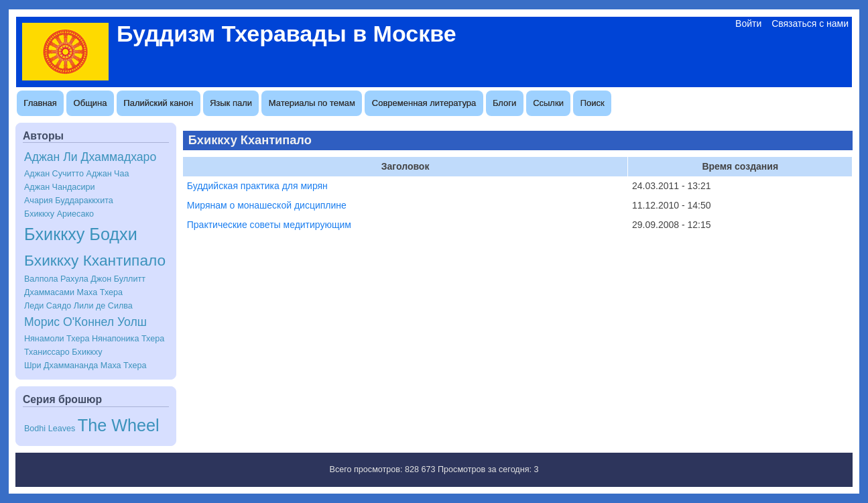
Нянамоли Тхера (57, 339)
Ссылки (548, 103)
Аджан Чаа (107, 174)
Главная (40, 103)
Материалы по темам (312, 103)
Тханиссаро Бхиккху (63, 352)
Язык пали (231, 103)
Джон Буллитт (118, 279)
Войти (748, 23)
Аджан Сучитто (54, 174)
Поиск (593, 103)
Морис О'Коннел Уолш (85, 322)
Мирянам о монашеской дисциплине (267, 205)
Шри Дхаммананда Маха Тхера (85, 366)
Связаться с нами (810, 23)
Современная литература (424, 103)
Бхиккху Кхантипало (95, 260)
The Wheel (119, 425)
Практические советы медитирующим (269, 225)
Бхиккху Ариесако (59, 214)
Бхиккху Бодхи (81, 234)
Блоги (504, 103)
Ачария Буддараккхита (69, 201)
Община (90, 103)
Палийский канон (158, 103)
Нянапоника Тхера (128, 339)
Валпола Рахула (56, 279)
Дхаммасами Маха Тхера (73, 292)
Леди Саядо (48, 306)
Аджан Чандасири (60, 187)
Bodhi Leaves (50, 429)
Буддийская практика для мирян (257, 186)
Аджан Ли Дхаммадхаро (90, 157)
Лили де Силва (103, 306)
